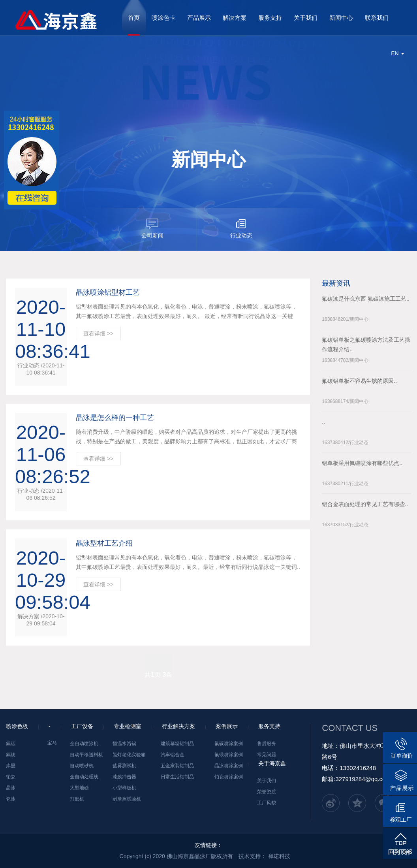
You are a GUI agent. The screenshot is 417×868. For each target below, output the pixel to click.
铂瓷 (11, 777)
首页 (134, 18)
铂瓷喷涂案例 (229, 777)
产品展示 (199, 18)
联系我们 (377, 18)
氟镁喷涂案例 (229, 755)
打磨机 (77, 799)
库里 (11, 766)
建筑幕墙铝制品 (177, 744)
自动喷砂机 (82, 766)
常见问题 (267, 755)
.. (323, 422)
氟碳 (11, 744)
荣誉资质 (267, 792)
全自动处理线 (84, 777)
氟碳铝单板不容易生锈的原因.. (359, 381)
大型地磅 (79, 788)
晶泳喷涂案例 (229, 766)
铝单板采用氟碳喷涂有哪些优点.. (362, 463)
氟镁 (11, 755)
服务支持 (270, 18)
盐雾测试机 (124, 766)
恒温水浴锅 (124, 744)
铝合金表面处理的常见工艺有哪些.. (365, 504)
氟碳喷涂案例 (229, 744)
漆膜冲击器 (124, 777)
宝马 (52, 743)
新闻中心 (341, 18)
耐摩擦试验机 (127, 799)
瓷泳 (11, 799)
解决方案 (235, 18)
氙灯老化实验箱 (129, 755)
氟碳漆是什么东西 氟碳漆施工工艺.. (366, 299)
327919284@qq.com (363, 779)
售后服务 (267, 744)
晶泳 (11, 788)
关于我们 (306, 18)
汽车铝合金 (173, 755)
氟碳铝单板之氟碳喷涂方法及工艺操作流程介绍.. (366, 345)
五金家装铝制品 (177, 766)
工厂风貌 (267, 803)
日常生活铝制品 (177, 777)
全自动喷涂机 (84, 744)
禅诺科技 (279, 856)
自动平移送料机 (86, 755)
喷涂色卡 (163, 18)
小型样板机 (124, 788)
